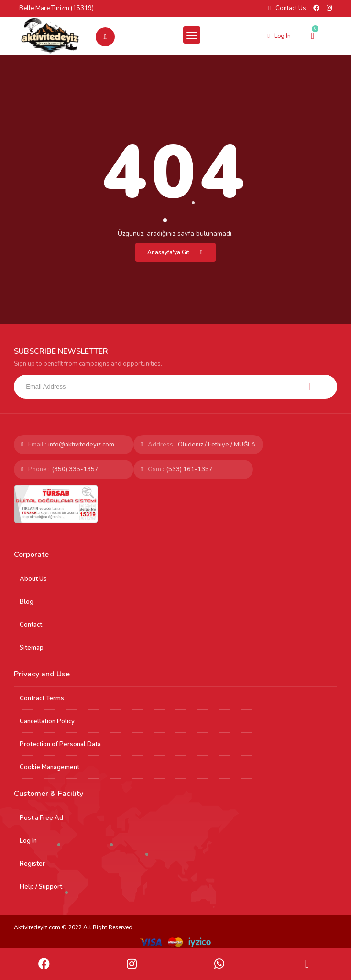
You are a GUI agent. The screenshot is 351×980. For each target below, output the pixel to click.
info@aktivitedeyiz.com (81, 445)
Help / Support (41, 887)
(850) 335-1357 (75, 469)
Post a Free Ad (41, 818)
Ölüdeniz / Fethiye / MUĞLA (217, 445)
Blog (27, 602)
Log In (28, 841)
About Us (33, 579)
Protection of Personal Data (60, 744)
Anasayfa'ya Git (177, 252)
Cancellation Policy (47, 721)
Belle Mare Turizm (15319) (56, 8)
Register (32, 864)
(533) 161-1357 (189, 469)
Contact (31, 625)
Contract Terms (42, 698)
